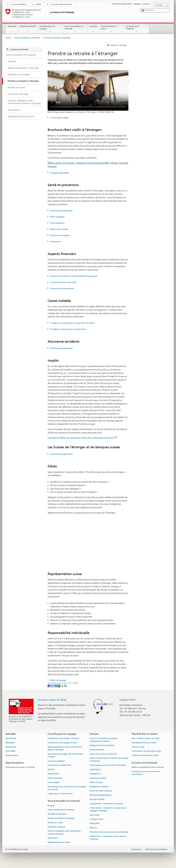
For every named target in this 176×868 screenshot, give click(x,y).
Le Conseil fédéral (19, 4)
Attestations (95, 774)
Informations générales (61, 211)
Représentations (28, 29)
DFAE (38, 4)
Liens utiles (95, 815)
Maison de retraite (59, 229)
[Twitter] (53, 686)
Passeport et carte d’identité (102, 745)
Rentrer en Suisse (55, 823)
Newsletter (10, 743)
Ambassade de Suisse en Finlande (20, 767)
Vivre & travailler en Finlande (75, 29)
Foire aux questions (56, 761)
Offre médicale (57, 217)
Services (93, 29)
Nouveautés (11, 738)
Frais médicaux (57, 223)
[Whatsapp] (62, 686)
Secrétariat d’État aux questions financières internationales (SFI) (82, 438)
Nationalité (95, 824)
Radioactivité (53, 774)
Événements (11, 747)
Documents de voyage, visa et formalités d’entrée (65, 755)
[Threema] (59, 686)
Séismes (51, 770)
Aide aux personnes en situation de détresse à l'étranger (109, 760)
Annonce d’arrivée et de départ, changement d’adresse (104, 740)
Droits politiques (97, 750)
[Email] (65, 686)
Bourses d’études (97, 799)
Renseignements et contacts (144, 743)
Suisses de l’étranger (56, 827)
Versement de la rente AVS (63, 282)
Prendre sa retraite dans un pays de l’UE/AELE (72, 323)
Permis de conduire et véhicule (103, 754)
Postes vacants (12, 756)
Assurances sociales (98, 778)
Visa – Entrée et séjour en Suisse (145, 738)
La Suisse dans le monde (61, 4)
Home (8, 38)
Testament (55, 241)
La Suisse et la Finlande (137, 29)
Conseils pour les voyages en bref (62, 743)
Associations (53, 838)
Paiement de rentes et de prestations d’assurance (74, 276)
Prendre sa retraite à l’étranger (61, 818)
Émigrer (51, 806)
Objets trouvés (96, 782)
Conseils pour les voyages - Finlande (63, 738)
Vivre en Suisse (138, 747)
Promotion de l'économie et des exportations (146, 773)
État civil (93, 828)
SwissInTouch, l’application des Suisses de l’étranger (108, 838)
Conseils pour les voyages (50, 29)
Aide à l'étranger (55, 778)
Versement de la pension (62, 288)
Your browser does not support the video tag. (88, 90)
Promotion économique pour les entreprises (109, 832)
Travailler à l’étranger (57, 814)
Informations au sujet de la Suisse (146, 751)
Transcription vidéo (59, 118)
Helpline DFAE (128, 700)
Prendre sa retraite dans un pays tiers (68, 329)
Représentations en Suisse (59, 842)
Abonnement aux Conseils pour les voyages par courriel (67, 788)
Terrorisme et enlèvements (59, 765)
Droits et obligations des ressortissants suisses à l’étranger (64, 833)
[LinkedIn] (56, 686)
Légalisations (95, 770)
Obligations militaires (99, 787)
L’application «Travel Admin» (60, 794)
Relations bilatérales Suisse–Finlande (148, 767)
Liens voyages (54, 782)
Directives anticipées (60, 235)
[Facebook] (49, 686)
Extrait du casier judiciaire (101, 791)
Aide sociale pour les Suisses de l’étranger (108, 765)
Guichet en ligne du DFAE (52, 700)
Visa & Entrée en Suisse (112, 29)
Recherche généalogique (101, 795)
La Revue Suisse (97, 819)
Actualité (12, 29)
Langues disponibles (59, 173)
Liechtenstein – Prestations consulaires (106, 804)
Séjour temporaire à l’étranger (61, 810)
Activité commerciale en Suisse (145, 756)
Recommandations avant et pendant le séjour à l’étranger (65, 748)
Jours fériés (10, 751)
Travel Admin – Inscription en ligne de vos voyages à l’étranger (108, 809)
